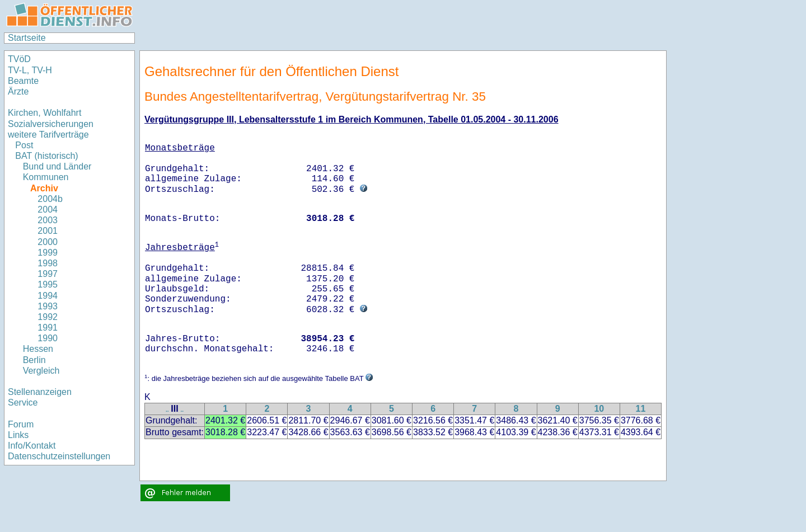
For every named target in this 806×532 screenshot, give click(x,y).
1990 (48, 338)
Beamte (23, 81)
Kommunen (46, 177)
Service (23, 402)
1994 (48, 296)
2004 (48, 209)
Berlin (34, 360)
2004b (50, 199)
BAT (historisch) (46, 156)
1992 (48, 317)
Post (24, 145)
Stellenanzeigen (40, 392)
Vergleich (41, 371)
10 (599, 409)
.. (167, 410)
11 (641, 409)
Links (18, 435)
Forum (21, 424)
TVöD (19, 59)
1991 (48, 328)
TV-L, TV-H (30, 70)
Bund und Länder (57, 166)
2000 (48, 242)
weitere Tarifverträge (48, 135)
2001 (48, 231)
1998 (48, 263)
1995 (48, 284)
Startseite (27, 38)
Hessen (38, 349)
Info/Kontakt (32, 446)
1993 (48, 306)
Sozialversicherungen (51, 124)
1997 (48, 274)
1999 (48, 253)
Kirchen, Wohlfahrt (44, 113)
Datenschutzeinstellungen (59, 456)
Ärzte (18, 91)
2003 (48, 220)
